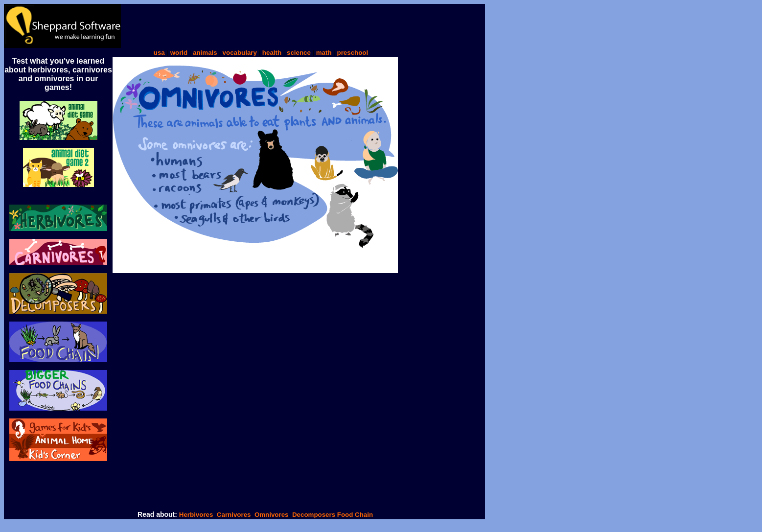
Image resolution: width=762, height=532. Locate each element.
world (179, 53)
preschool (352, 53)
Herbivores (196, 515)
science (299, 53)
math (324, 53)
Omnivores (272, 515)
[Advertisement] (299, 26)
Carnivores (233, 515)
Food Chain (355, 515)
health (272, 53)
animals (205, 53)
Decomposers (315, 515)
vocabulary (240, 53)
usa (159, 53)
